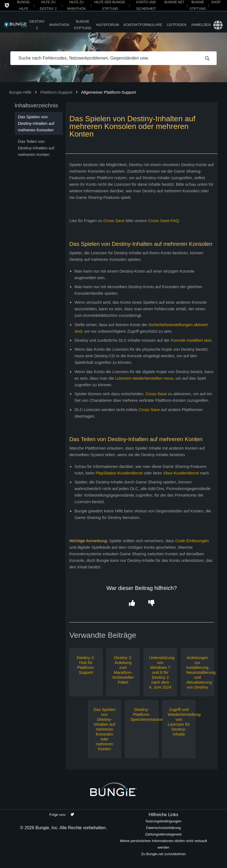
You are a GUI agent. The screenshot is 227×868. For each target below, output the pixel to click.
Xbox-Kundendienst (181, 473)
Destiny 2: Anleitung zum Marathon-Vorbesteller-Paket (123, 670)
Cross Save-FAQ (164, 221)
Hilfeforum (108, 25)
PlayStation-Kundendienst (119, 473)
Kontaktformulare (143, 25)
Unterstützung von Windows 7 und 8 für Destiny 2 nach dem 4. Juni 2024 (160, 672)
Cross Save (114, 221)
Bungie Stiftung (83, 25)
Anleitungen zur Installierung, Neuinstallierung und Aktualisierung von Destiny (198, 672)
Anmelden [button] (201, 25)
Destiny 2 (37, 25)
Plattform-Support (56, 92)
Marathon (59, 25)
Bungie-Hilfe (20, 92)
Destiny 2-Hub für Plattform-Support (86, 665)
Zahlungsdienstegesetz (163, 834)
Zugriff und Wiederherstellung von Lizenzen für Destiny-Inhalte (179, 722)
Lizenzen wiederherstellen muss (144, 378)
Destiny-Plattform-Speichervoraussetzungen (142, 714)
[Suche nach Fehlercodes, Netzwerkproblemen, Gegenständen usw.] (114, 58)
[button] (132, 603)
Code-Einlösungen (192, 541)
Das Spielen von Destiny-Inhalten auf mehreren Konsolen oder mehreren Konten (105, 729)
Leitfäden (177, 25)
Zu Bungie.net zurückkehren (164, 854)
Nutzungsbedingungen (163, 821)
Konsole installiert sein (191, 340)
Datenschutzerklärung (164, 828)
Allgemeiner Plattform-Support (109, 92)
